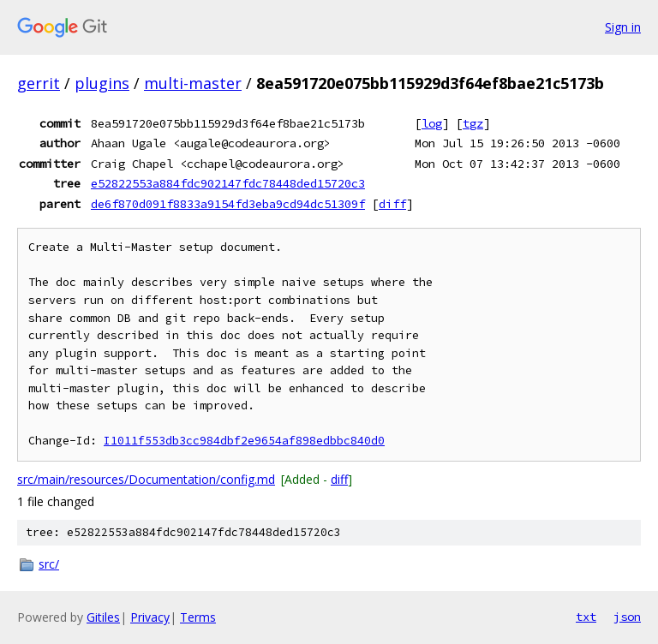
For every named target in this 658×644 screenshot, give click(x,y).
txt (586, 617)
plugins (102, 83)
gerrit (39, 83)
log (432, 123)
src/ (49, 564)
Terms (198, 617)
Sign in (623, 27)
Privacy (150, 617)
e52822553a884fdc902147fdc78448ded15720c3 (228, 183)
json (627, 617)
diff (392, 204)
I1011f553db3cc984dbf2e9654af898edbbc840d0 (244, 441)
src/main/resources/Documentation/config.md (146, 479)
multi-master (193, 83)
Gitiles (103, 617)
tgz (473, 123)
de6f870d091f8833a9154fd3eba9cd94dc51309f (228, 204)
